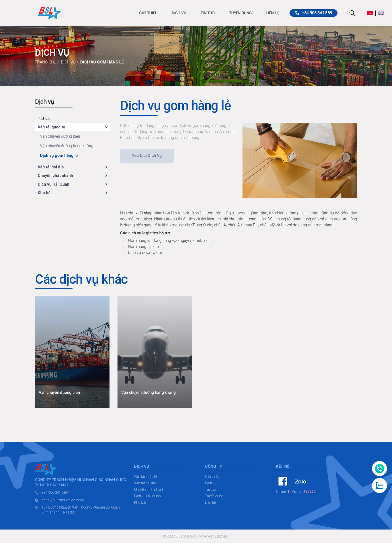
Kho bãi (45, 193)
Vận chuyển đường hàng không (67, 146)
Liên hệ (236, 13)
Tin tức (171, 13)
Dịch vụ (142, 13)
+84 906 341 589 (55, 493)
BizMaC (223, 536)
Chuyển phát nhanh (55, 176)
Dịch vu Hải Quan (53, 184)
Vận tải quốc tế (51, 127)
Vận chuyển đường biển (60, 136)
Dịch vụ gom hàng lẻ (102, 62)
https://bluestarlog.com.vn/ (63, 500)
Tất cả (44, 119)
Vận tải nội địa (51, 167)
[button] (371, 13)
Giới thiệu (112, 13)
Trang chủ (46, 62)
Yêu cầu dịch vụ (147, 156)
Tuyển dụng (204, 13)
